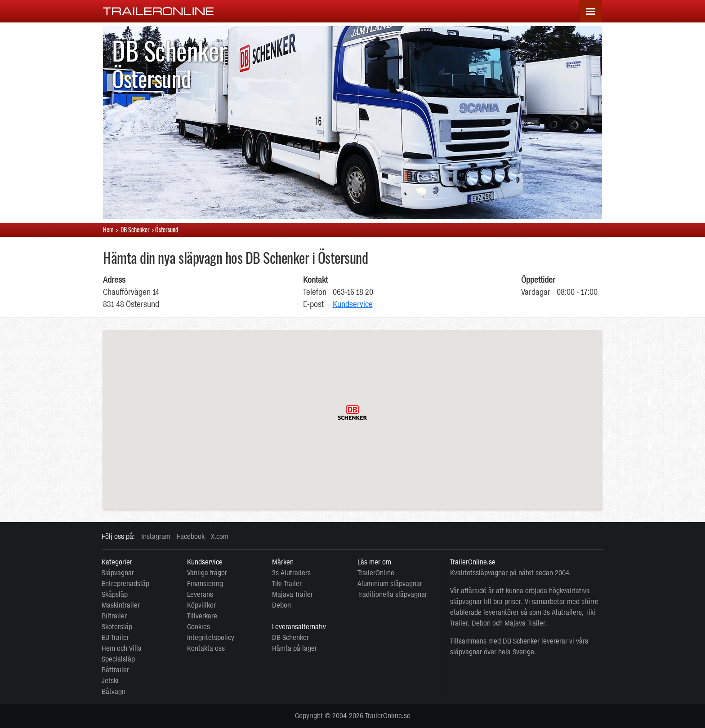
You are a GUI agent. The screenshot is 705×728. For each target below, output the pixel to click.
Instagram (156, 536)
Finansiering (205, 584)
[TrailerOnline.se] (159, 11)
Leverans (200, 594)
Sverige (523, 652)
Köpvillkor (201, 605)
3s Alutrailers (291, 573)
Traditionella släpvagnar (392, 594)
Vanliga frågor (207, 573)
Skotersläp (117, 627)
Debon (281, 605)
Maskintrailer (121, 605)
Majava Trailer (292, 594)
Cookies (199, 627)
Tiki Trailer (287, 584)
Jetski (110, 681)
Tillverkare (202, 616)
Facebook (191, 536)
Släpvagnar (118, 573)
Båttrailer (115, 670)
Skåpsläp (115, 594)
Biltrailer (114, 616)
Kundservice (353, 304)
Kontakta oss (206, 648)
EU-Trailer (115, 637)
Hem (108, 229)
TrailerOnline (376, 573)
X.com (220, 536)
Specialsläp (118, 659)
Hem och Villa (122, 648)
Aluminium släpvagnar (390, 584)
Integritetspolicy (211, 637)
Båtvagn (114, 691)
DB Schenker (290, 637)
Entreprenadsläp (125, 584)
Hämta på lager (294, 648)
